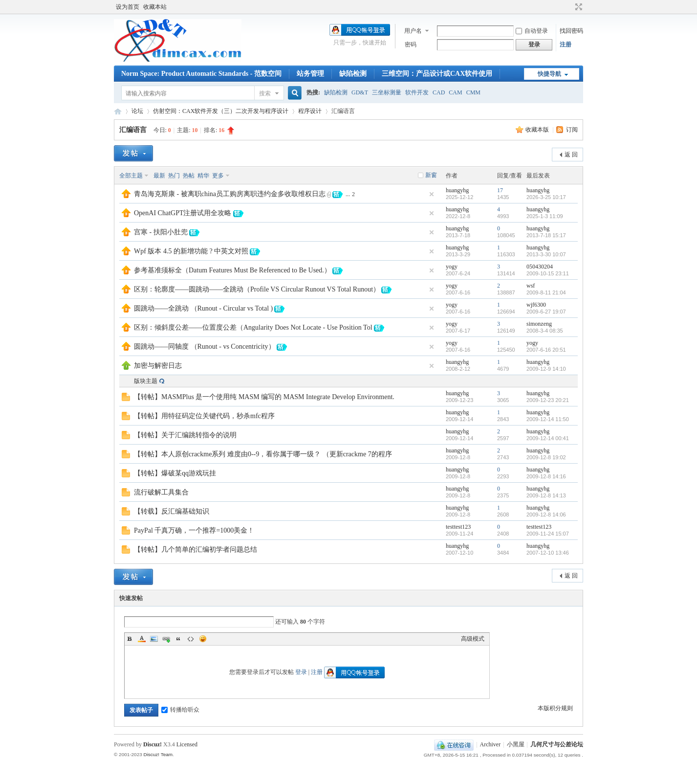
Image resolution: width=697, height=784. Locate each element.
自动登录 (532, 31)
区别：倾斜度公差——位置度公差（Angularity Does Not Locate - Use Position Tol (253, 327)
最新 (159, 176)
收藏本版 (538, 130)
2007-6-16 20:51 (546, 350)
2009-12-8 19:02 (546, 457)
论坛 (137, 111)
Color (142, 639)
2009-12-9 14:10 (546, 369)
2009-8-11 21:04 (546, 292)
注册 (566, 45)
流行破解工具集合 (161, 492)
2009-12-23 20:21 (548, 400)
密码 (411, 45)
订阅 (572, 130)
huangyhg (457, 190)
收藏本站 (155, 7)
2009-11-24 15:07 (548, 534)
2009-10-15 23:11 (548, 273)
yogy (452, 267)
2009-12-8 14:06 (546, 515)
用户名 (413, 31)
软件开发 (417, 92)
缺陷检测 (353, 74)
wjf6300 (536, 305)
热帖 (189, 176)
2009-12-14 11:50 (548, 419)
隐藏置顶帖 (432, 194)
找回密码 (571, 31)
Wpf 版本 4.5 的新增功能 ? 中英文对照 (191, 251)
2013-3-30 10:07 (546, 254)
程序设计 (310, 111)
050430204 (540, 267)
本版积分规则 (555, 708)
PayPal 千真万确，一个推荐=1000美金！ (194, 530)
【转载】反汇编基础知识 (172, 511)
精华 (203, 176)
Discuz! (152, 744)
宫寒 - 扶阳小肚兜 (161, 232)
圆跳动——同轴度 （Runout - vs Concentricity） (205, 347)
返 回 (571, 155)
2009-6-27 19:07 (546, 312)
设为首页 (128, 7)
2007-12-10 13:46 (548, 553)
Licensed (187, 744)
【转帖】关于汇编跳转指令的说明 (185, 435)
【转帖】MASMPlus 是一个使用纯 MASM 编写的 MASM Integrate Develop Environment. (264, 397)
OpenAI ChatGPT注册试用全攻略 (183, 213)
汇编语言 (133, 130)
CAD (439, 92)
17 (500, 190)
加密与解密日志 (158, 366)
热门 (174, 176)
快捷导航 (549, 74)
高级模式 (473, 639)
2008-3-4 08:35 (545, 331)
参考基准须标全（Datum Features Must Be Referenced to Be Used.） (232, 270)
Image (154, 639)
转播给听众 (180, 710)
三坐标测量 (387, 92)
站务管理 (310, 74)
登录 (301, 672)
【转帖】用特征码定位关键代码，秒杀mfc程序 (204, 416)
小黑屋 (516, 744)
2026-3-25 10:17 (546, 197)
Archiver (490, 744)
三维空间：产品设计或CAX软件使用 (437, 74)
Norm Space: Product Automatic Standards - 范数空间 (201, 74)
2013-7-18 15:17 (546, 235)
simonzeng (539, 324)
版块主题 (146, 381)
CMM (473, 92)
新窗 (431, 175)
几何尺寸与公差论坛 (118, 111)
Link (166, 639)
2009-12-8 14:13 (546, 495)
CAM (455, 92)
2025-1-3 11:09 (545, 216)
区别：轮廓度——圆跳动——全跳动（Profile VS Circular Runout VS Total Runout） (257, 289)
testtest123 (458, 527)
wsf (531, 286)
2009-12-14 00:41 (548, 438)
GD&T (360, 92)
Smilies (203, 639)
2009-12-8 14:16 (546, 476)
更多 (218, 176)
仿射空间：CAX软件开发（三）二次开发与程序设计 (221, 111)
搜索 (265, 93)
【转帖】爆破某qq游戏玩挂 (175, 473)
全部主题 (131, 176)
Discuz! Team (158, 754)
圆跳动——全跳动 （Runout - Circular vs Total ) (203, 308)
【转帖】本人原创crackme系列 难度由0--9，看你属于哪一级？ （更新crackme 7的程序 (263, 454)
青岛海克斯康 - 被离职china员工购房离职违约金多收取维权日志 (230, 194)
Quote (178, 639)
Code (191, 639)
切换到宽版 (577, 7)
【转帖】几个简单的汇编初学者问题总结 (196, 549)
